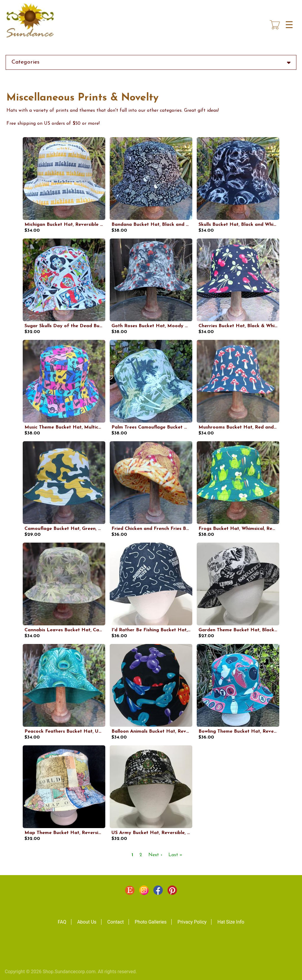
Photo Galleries (151, 922)
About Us (87, 922)
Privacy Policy (192, 922)
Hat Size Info (231, 922)
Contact (116, 922)
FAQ (62, 922)
